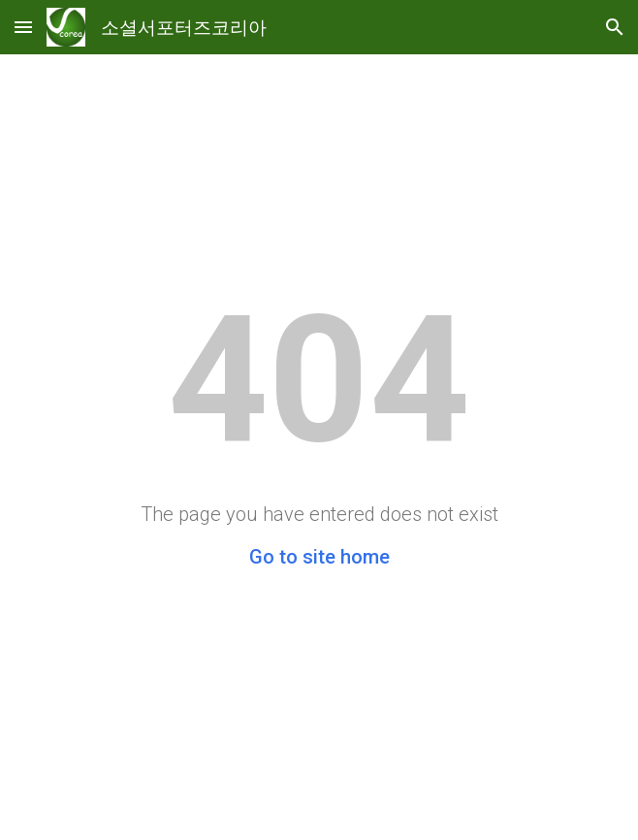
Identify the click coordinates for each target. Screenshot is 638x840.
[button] (23, 27)
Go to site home (319, 557)
